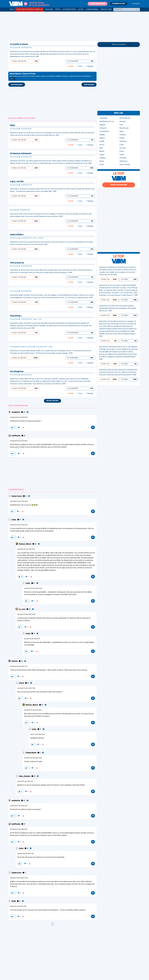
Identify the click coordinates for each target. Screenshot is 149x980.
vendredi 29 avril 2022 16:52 (19, 525)
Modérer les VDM (119, 4)
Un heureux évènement (21, 154)
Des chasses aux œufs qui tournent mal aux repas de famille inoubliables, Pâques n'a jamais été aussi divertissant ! (50, 77)
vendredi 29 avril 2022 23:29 (33, 588)
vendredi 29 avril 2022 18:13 (33, 710)
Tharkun (15, 661)
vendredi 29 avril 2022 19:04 (19, 878)
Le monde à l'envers (19, 44)
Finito (12, 125)
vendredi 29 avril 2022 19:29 (33, 758)
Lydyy (14, 520)
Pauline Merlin (31, 753)
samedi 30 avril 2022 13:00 (18, 906)
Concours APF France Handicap (29, 10)
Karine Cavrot (17, 496)
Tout (12, 10)
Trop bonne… (16, 316)
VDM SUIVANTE (89, 85)
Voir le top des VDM (119, 185)
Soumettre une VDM (97, 4)
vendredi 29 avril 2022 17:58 (26, 688)
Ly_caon (22, 609)
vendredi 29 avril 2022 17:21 (19, 666)
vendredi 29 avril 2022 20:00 (26, 614)
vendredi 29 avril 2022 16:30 (19, 501)
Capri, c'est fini (17, 182)
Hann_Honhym (25, 776)
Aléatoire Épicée (69, 10)
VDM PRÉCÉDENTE (17, 85)
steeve (22, 683)
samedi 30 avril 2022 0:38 (25, 854)
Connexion (136, 4)
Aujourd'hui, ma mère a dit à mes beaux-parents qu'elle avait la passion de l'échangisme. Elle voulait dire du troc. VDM (117, 308)
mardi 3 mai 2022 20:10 (37, 734)
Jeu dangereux (17, 371)
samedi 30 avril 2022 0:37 (32, 639)
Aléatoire (49, 10)
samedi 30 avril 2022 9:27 (25, 781)
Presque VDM (106, 10)
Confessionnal (92, 10)
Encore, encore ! (52, 401)
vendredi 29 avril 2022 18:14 (19, 441)
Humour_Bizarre (25, 544)
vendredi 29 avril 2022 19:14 (26, 549)
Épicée (58, 10)
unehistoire (16, 412)
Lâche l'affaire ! (17, 235)
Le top (81, 10)
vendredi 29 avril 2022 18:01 (19, 417)
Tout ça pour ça (17, 263)
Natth (14, 901)
